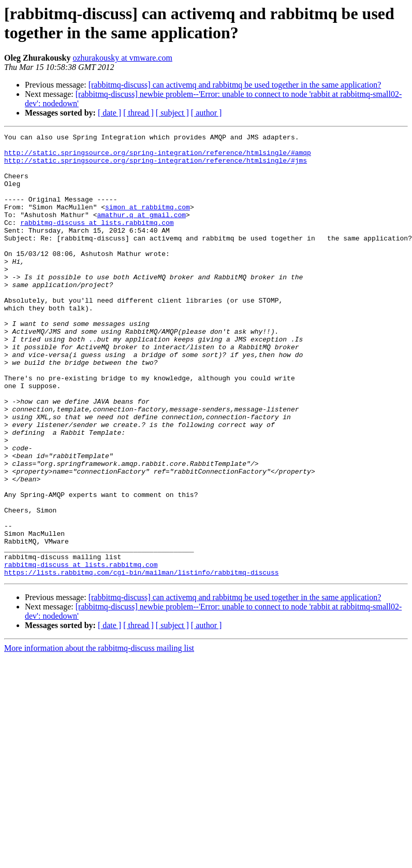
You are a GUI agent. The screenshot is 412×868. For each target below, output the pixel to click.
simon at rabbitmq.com (148, 222)
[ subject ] (172, 113)
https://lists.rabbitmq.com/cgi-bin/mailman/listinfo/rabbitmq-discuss (141, 661)
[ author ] (207, 113)
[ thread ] (138, 113)
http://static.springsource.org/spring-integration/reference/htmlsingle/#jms (156, 166)
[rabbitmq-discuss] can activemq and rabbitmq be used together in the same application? (235, 85)
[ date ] (109, 113)
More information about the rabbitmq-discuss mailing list (99, 737)
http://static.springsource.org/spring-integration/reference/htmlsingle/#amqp (158, 157)
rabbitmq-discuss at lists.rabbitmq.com (97, 241)
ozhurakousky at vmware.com (122, 58)
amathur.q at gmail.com (141, 232)
